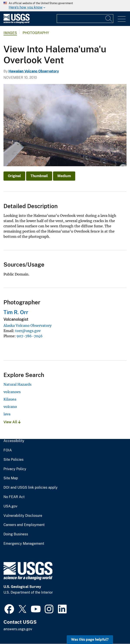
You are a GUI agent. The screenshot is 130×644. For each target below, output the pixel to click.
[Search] (109, 19)
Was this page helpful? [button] (90, 640)
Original (14, 176)
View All (12, 422)
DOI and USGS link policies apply (31, 488)
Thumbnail (39, 176)
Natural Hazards (17, 384)
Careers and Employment (24, 525)
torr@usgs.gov (28, 331)
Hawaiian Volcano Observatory (34, 71)
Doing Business (16, 534)
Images (10, 33)
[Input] (85, 19)
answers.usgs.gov (18, 629)
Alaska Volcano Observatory (27, 325)
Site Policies (13, 460)
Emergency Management (24, 544)
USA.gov (10, 506)
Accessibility (14, 441)
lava (7, 414)
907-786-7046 (30, 336)
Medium (64, 176)
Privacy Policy (15, 469)
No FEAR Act (14, 497)
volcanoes (12, 392)
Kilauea (10, 399)
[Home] (17, 22)
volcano (10, 407)
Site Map (11, 478)
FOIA (8, 450)
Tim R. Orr (16, 312)
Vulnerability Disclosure (23, 516)
